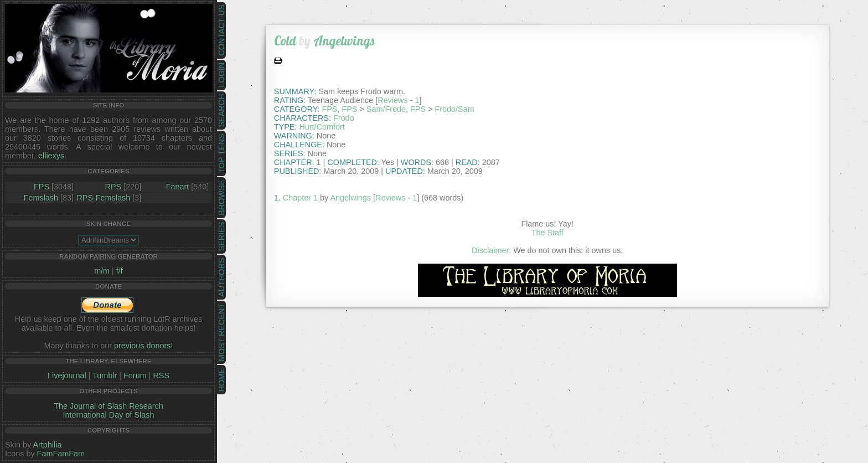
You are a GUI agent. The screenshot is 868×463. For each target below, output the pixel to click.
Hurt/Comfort (322, 127)
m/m (102, 271)
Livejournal (67, 375)
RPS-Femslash (103, 198)
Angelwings (344, 41)
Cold (285, 41)
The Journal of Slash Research (108, 406)
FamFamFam (61, 454)
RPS (113, 187)
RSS (161, 375)
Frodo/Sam (454, 109)
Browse (221, 198)
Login (221, 75)
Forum (135, 375)
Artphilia (47, 445)
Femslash (41, 198)
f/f (120, 271)
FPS (42, 187)
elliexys (51, 156)
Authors (221, 277)
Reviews (392, 100)
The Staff (547, 233)
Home (221, 380)
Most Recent (221, 332)
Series (221, 237)
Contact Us (221, 30)
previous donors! (143, 346)
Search (221, 111)
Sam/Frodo (386, 109)
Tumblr (105, 375)
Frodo (344, 118)
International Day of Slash (109, 415)
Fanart (178, 187)
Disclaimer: (491, 250)
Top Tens (221, 154)
